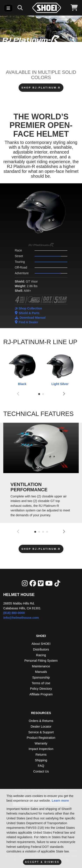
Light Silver (60, 369)
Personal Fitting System (41, 661)
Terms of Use (41, 683)
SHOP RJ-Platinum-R (41, 88)
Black (22, 369)
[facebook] (33, 583)
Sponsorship (41, 677)
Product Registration (41, 738)
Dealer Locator (41, 727)
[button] (39, 394)
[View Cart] (74, 8)
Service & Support (41, 732)
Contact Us (41, 771)
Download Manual (30, 317)
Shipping (41, 760)
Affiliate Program (41, 694)
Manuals (41, 672)
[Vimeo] (41, 583)
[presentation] (18, 394)
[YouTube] (49, 583)
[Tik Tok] (57, 583)
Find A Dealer (27, 322)
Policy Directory (41, 689)
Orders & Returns (41, 721)
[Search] (20, 8)
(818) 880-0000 (14, 613)
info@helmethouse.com (21, 618)
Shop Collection (28, 308)
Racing (41, 655)
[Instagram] (25, 583)
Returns (41, 755)
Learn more (60, 801)
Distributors (41, 649)
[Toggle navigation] (8, 8)
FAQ (41, 766)
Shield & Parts (27, 313)
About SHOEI (41, 644)
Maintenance (41, 666)
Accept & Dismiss (42, 862)
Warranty (41, 743)
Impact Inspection (41, 749)
